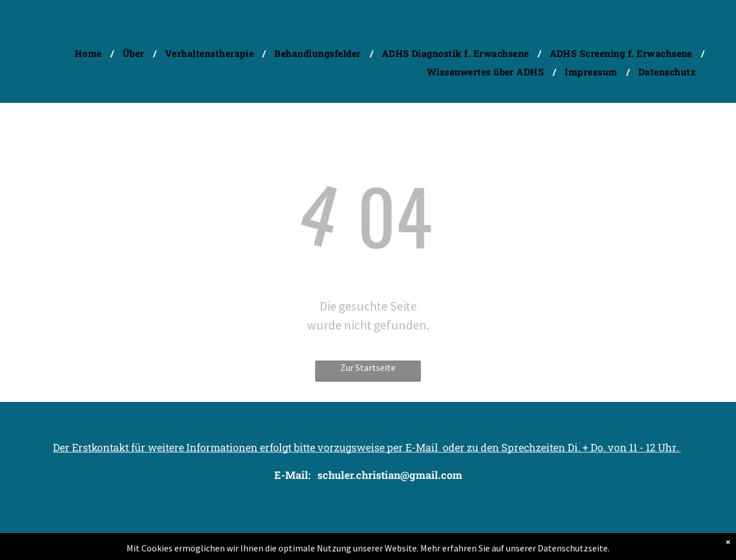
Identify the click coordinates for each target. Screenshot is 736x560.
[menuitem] (90, 53)
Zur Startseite (368, 367)
